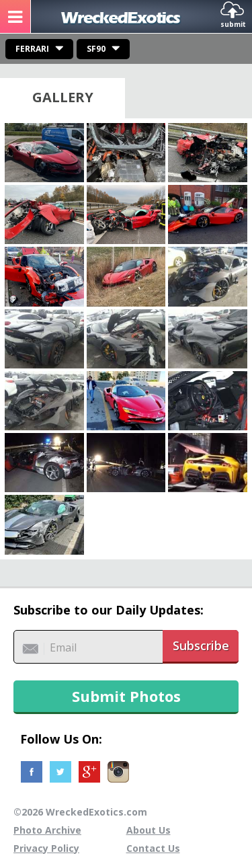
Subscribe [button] (201, 645)
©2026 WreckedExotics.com (80, 812)
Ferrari (32, 49)
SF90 (96, 49)
